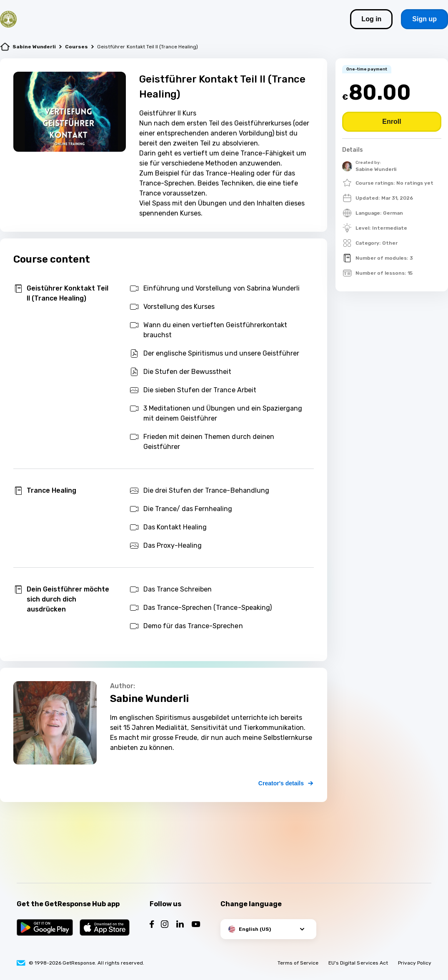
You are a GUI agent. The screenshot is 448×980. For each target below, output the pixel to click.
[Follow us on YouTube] (196, 925)
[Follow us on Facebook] (152, 925)
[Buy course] (392, 122)
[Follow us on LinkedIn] (180, 925)
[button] (268, 929)
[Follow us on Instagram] (165, 925)
